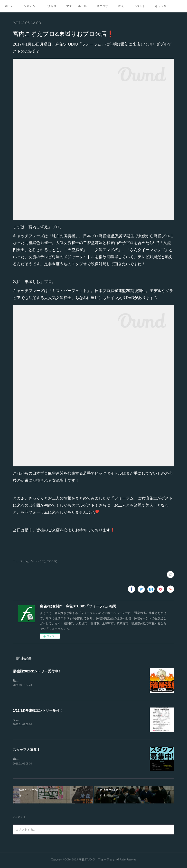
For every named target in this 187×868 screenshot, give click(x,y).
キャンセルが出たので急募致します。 (38, 720)
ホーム (9, 6)
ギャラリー (162, 6)
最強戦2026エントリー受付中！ (37, 671)
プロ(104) (52, 561)
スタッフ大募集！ (27, 750)
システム (29, 6)
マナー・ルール (76, 6)
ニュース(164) (21, 561)
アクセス (51, 6)
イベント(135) (37, 561)
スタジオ (102, 6)
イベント (139, 6)
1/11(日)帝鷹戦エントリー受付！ (38, 711)
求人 (121, 6)
